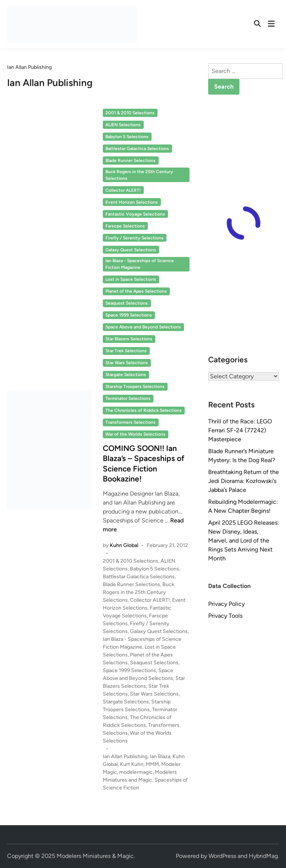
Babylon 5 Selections (127, 137)
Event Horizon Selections (132, 202)
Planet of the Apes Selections (136, 291)
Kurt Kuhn (132, 764)
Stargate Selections (126, 375)
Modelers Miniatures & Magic (95, 856)
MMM (152, 764)
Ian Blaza (160, 756)
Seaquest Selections (127, 303)
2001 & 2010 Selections (130, 113)
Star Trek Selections (126, 351)
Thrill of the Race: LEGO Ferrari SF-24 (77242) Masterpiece (240, 430)
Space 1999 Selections (129, 315)
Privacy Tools (225, 616)
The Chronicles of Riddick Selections (144, 410)
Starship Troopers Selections (135, 387)
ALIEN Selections (123, 125)
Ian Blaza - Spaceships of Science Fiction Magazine (140, 264)
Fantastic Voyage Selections (135, 214)
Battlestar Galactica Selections (137, 149)
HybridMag (263, 856)
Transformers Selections (131, 422)
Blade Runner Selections (131, 160)
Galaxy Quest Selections (131, 250)
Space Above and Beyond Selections (143, 327)
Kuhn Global (124, 545)
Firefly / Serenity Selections (134, 238)
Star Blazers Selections (129, 339)
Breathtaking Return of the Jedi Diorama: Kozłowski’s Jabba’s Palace (244, 481)
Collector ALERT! (123, 190)
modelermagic (136, 772)
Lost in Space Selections (131, 279)
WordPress (222, 856)
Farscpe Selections (125, 226)
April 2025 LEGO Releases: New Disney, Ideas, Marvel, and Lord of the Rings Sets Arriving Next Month (244, 540)
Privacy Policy (226, 604)
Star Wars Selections (127, 363)
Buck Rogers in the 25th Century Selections (139, 175)
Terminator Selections (128, 398)
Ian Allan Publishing (125, 756)
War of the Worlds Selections (135, 434)
